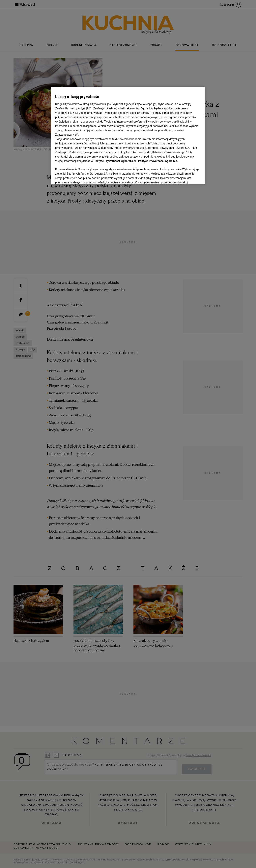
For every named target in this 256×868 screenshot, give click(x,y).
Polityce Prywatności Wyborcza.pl (115, 161)
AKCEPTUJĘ (187, 176)
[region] (128, 135)
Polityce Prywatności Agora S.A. (158, 161)
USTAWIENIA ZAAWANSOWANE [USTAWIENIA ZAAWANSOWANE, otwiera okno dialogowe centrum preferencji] (81, 176)
